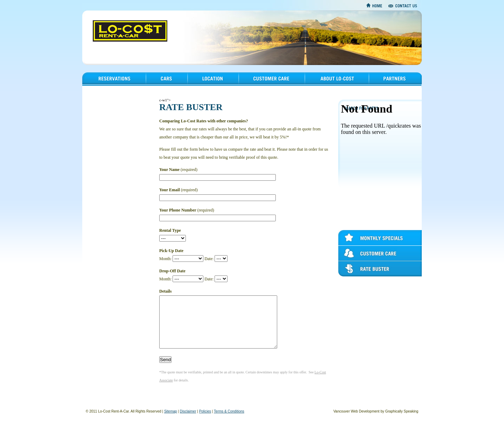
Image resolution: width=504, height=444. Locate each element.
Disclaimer (188, 422)
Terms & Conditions (229, 422)
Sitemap (171, 422)
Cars (149, 87)
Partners (375, 87)
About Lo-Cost (318, 87)
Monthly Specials (353, 246)
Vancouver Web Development (356, 422)
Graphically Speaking (402, 422)
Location (195, 87)
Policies (205, 422)
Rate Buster (348, 276)
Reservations (93, 87)
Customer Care (351, 261)
